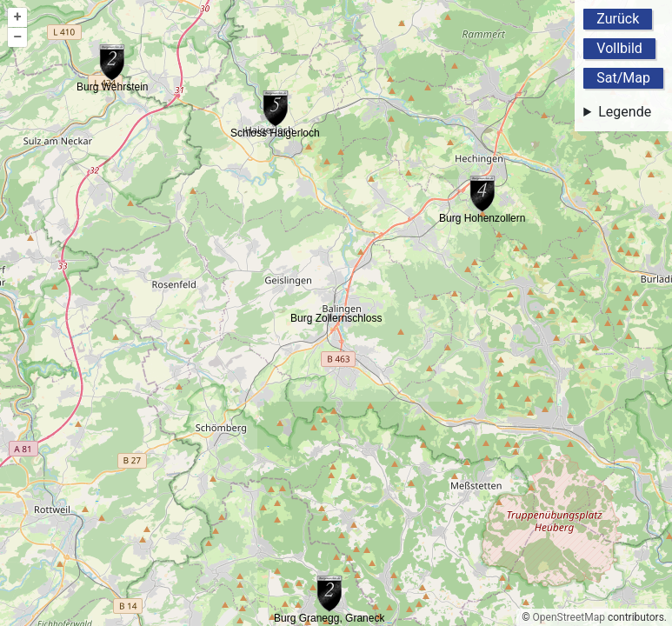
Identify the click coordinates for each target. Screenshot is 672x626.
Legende (625, 112)
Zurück (618, 19)
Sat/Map (623, 78)
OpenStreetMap (569, 617)
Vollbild (619, 48)
